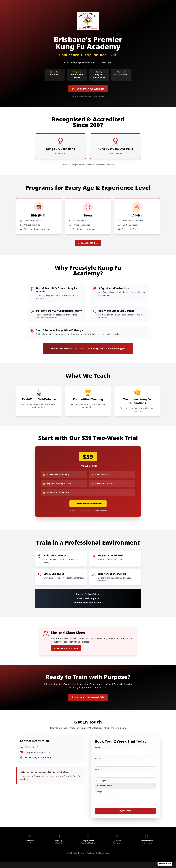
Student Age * (100, 786)
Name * (98, 752)
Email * (98, 774)
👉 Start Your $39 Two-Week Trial (88, 89)
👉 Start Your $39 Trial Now (88, 506)
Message (98, 797)
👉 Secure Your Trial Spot (68, 652)
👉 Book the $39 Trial (88, 244)
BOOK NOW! (125, 816)
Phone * (98, 763)
